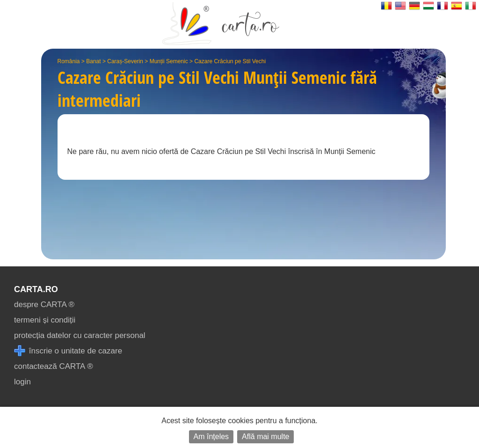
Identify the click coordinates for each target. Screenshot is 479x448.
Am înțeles (211, 437)
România (69, 61)
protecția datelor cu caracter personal (80, 335)
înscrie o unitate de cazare (68, 351)
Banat (93, 61)
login (22, 382)
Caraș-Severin (125, 61)
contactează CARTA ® (54, 366)
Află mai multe (265, 437)
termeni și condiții (45, 320)
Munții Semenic (169, 61)
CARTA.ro (36, 289)
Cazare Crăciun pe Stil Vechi (230, 61)
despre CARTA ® (44, 305)
